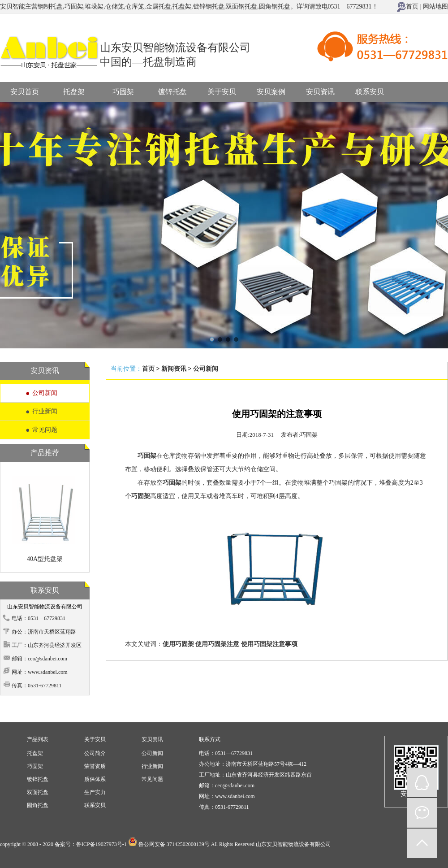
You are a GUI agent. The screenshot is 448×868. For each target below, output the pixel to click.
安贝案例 (271, 92)
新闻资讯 (174, 369)
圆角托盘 (38, 805)
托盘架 (74, 92)
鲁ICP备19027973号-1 (101, 844)
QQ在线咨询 (422, 782)
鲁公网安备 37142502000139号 (174, 844)
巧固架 (123, 92)
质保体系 (95, 779)
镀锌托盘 (172, 92)
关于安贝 (222, 92)
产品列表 (38, 739)
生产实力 (95, 792)
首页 (412, 7)
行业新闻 (45, 411)
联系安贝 (370, 92)
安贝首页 (25, 92)
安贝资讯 (320, 92)
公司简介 (95, 753)
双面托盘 (38, 792)
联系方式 (210, 739)
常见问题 (45, 430)
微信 (422, 813)
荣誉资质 (95, 766)
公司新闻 (45, 393)
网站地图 (435, 7)
